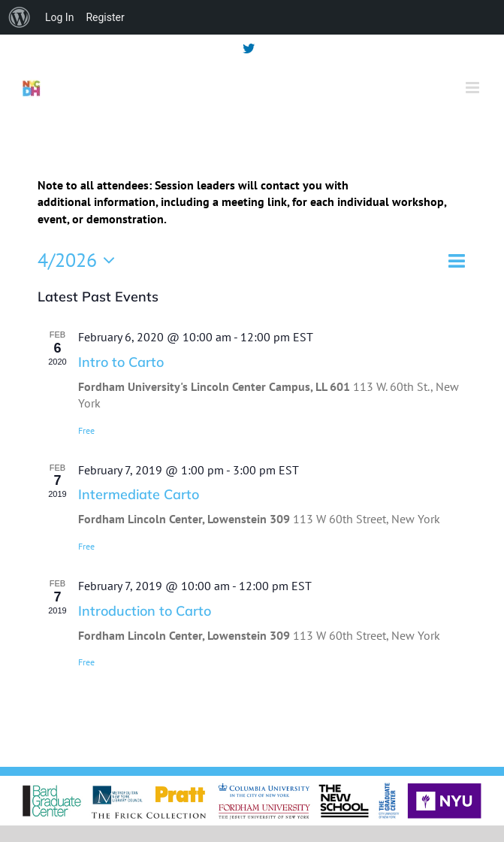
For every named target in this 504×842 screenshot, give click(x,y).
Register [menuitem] (105, 17)
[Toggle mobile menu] (474, 88)
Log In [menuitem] (59, 17)
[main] (252, 444)
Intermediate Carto (139, 494)
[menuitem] (20, 17)
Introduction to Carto (145, 611)
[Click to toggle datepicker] (80, 260)
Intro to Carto (121, 362)
